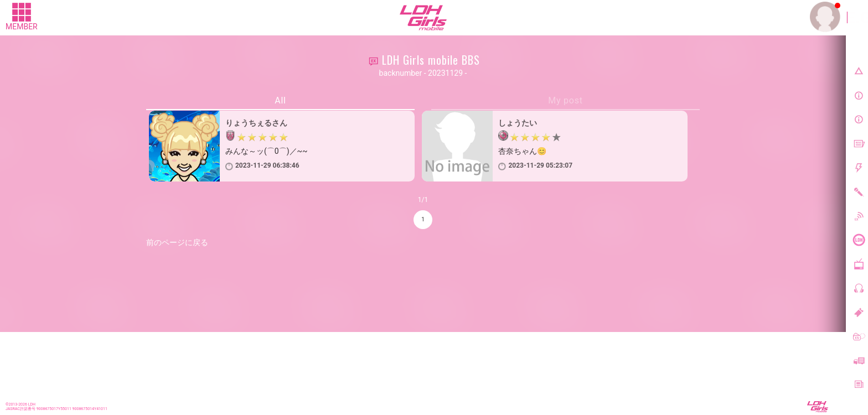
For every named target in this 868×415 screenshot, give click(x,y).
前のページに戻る (177, 242)
